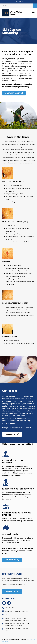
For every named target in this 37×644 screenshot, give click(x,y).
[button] (33, 12)
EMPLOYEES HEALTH (16, 13)
